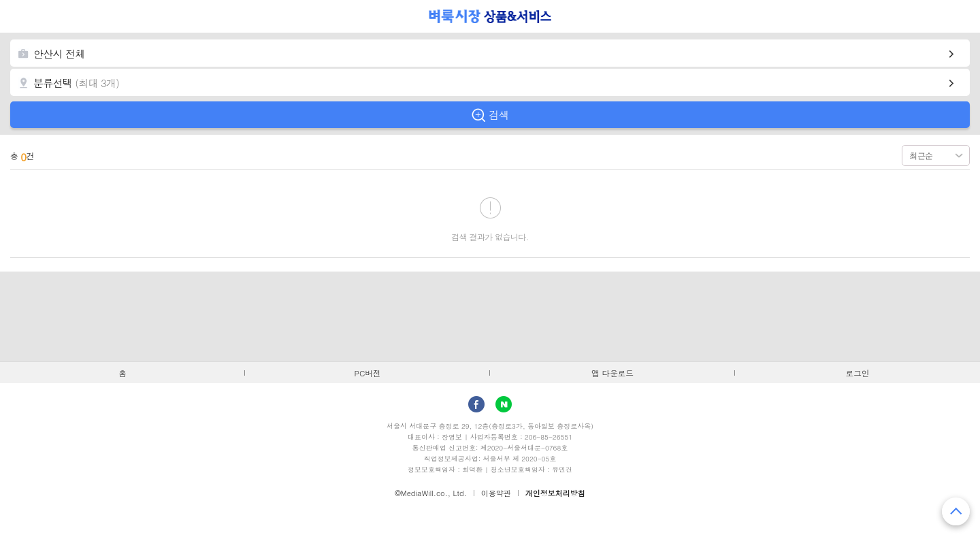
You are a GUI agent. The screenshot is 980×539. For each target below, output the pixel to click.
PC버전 (368, 373)
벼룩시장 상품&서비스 (490, 16)
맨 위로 (956, 511)
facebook (476, 404)
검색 (499, 115)
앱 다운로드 (612, 373)
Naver (504, 404)
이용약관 (496, 493)
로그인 (858, 373)
